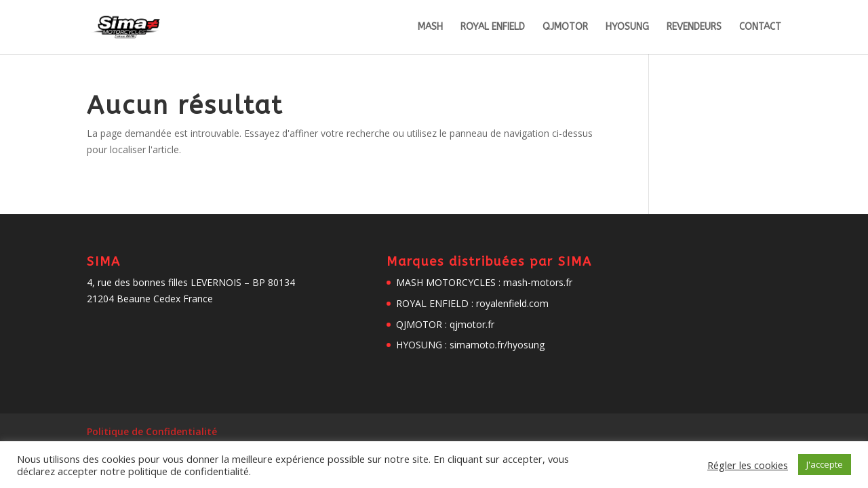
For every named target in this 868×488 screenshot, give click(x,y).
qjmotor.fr (472, 324)
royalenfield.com (512, 303)
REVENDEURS (694, 27)
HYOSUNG (627, 27)
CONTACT (760, 27)
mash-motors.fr (538, 282)
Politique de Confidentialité (152, 431)
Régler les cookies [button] (748, 465)
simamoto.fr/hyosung (497, 345)
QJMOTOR (565, 27)
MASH (430, 27)
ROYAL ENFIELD (493, 27)
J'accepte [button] (825, 464)
